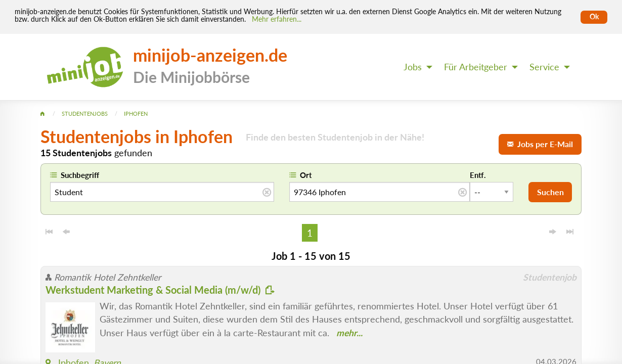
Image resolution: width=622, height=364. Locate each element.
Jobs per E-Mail (540, 144)
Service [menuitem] (544, 67)
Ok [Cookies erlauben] (594, 17)
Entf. (478, 175)
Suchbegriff (80, 175)
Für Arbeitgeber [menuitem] (476, 67)
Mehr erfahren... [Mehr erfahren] (277, 19)
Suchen (550, 192)
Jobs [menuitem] (413, 67)
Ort (306, 175)
